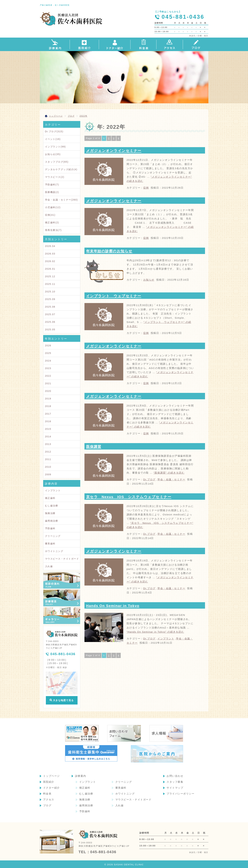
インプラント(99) (55, 147)
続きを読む (169, 473)
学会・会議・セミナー (171, 479)
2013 (48, 444)
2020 (48, 391)
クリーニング (53, 536)
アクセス (49, 799)
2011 (48, 459)
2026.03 (50, 254)
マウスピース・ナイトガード (62, 559)
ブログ (47, 805)
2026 (48, 346)
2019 (48, 399)
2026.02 (50, 261)
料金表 (47, 794)
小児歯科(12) (53, 207)
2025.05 (50, 330)
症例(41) (50, 215)
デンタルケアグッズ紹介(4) (61, 169)
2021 (48, 383)
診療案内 (81, 776)
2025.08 (50, 307)
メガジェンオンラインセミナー (114, 151)
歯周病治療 (52, 521)
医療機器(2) (52, 192)
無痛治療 (50, 513)
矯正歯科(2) (52, 222)
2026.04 (50, 246)
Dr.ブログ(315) (54, 131)
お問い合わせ (175, 776)
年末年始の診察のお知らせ (109, 251)
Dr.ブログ (149, 479)
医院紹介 (49, 782)
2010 (48, 467)
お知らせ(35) (53, 154)
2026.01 (50, 269)
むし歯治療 (52, 506)
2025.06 (50, 322)
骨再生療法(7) (53, 230)
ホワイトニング (54, 551)
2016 (48, 421)
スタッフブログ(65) (57, 162)
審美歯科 (50, 544)
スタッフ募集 (175, 782)
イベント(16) (53, 139)
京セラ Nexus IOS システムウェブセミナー (129, 497)
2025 (48, 353)
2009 (48, 474)
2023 (48, 368)
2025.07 (50, 314)
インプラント (166, 639)
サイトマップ (175, 788)
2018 (48, 406)
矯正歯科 (50, 498)
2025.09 (50, 299)
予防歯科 (50, 528)
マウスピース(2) (55, 177)
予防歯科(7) (52, 185)
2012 (48, 452)
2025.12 (50, 276)
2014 (48, 437)
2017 (48, 414)
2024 (48, 361)
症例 (146, 188)
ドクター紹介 (52, 788)
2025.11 (50, 284)
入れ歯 (49, 566)
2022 (48, 376)
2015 (48, 429)
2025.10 (50, 292)
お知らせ (149, 280)
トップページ (52, 776)
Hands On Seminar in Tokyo (113, 606)
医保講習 (94, 447)
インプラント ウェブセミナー (114, 296)
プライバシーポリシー (180, 794)
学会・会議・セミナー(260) (61, 200)
